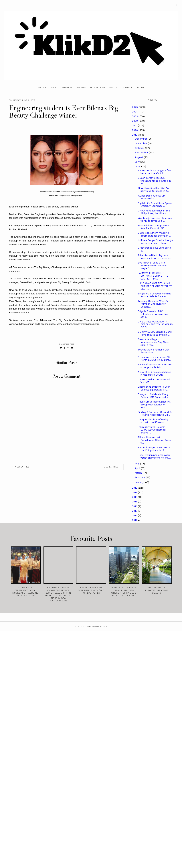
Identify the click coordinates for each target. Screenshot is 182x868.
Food (54, 88)
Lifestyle (41, 88)
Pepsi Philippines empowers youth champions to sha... (154, 456)
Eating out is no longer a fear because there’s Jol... (155, 172)
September (142, 153)
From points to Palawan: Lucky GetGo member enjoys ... (152, 430)
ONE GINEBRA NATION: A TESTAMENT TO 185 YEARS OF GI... (155, 324)
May (138, 464)
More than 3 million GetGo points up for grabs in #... (154, 190)
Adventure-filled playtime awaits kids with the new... (155, 257)
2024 (135, 112)
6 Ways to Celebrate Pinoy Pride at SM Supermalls (153, 396)
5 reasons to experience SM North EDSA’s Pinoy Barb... (155, 359)
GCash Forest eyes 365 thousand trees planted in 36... (154, 181)
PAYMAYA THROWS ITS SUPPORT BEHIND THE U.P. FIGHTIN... (153, 276)
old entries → (112, 467)
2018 (135, 488)
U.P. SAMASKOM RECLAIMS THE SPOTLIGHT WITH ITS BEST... (155, 286)
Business (67, 88)
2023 (135, 116)
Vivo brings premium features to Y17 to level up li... (155, 220)
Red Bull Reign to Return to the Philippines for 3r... (154, 449)
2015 (135, 502)
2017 (135, 493)
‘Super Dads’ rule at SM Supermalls (151, 197)
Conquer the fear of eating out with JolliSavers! (153, 421)
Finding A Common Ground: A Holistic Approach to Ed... (155, 414)
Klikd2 (78, 626)
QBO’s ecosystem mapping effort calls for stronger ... (154, 234)
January (140, 482)
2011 (135, 520)
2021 (135, 125)
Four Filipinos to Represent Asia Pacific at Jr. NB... (154, 227)
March (139, 473)
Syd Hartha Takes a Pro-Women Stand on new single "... (152, 265)
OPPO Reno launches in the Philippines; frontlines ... (154, 212)
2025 (135, 107)
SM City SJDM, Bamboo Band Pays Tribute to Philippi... (155, 333)
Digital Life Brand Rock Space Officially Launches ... (155, 205)
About (140, 88)
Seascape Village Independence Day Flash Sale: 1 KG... (153, 342)
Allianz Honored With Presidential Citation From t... (154, 440)
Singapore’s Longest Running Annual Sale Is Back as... (154, 295)
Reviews (81, 88)
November (141, 143)
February (140, 477)
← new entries (21, 467)
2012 (135, 515)
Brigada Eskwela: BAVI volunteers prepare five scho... (153, 314)
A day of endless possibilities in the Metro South (154, 373)
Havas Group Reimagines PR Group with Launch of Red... (154, 405)
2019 (135, 135)
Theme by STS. (100, 626)
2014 (135, 506)
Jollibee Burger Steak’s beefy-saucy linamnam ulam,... (155, 242)
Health (113, 88)
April (138, 468)
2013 (135, 511)
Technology (97, 88)
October (140, 148)
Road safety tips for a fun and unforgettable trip (155, 366)
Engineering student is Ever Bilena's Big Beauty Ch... (154, 388)
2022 (135, 121)
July (138, 162)
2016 (135, 497)
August (139, 157)
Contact (127, 88)
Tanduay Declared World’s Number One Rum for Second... (153, 304)
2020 (135, 130)
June (138, 166)
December (141, 139)
